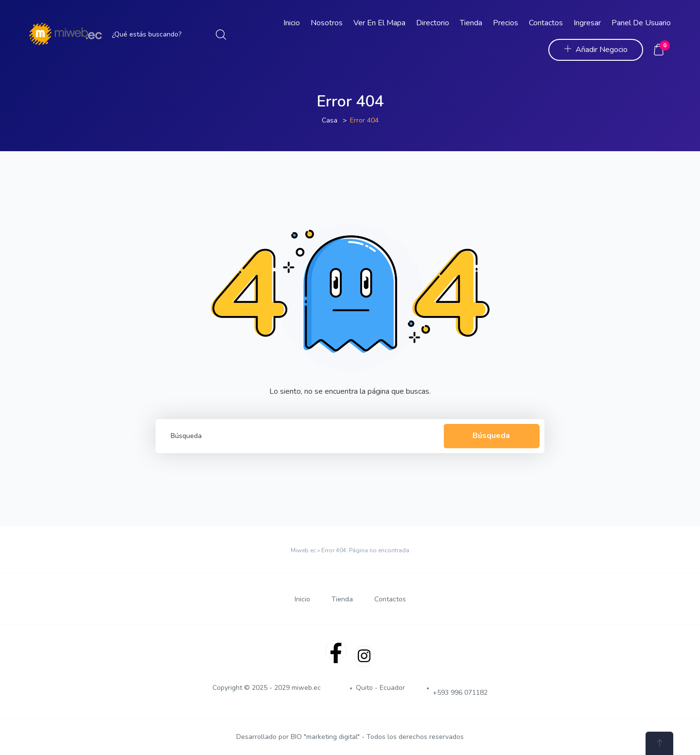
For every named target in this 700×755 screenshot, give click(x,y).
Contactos (546, 23)
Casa (330, 120)
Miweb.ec (303, 550)
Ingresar (587, 23)
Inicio (292, 23)
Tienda (471, 23)
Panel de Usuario (641, 23)
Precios (506, 23)
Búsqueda (491, 436)
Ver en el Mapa (379, 23)
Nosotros (327, 23)
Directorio (433, 23)
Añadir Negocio (596, 50)
